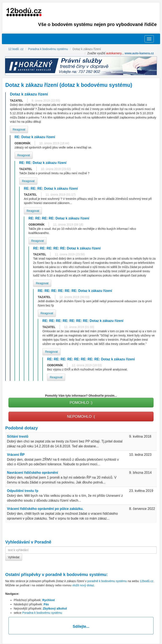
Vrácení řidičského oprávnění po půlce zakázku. (45, 509)
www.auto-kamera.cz (139, 53)
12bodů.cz (146, 581)
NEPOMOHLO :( (81, 417)
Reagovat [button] (19, 129)
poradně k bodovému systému (76, 575)
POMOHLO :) (81, 403)
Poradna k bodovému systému (42, 613)
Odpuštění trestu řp (23, 491)
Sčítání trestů (18, 436)
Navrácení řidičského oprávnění (32, 473)
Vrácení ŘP (16, 455)
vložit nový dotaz (83, 585)
